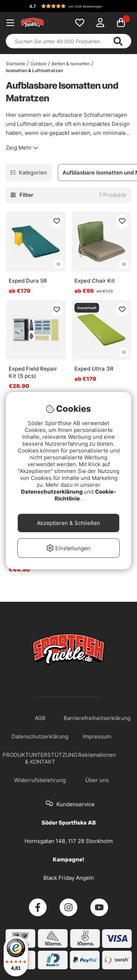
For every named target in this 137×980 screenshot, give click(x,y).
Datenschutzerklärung (52, 492)
